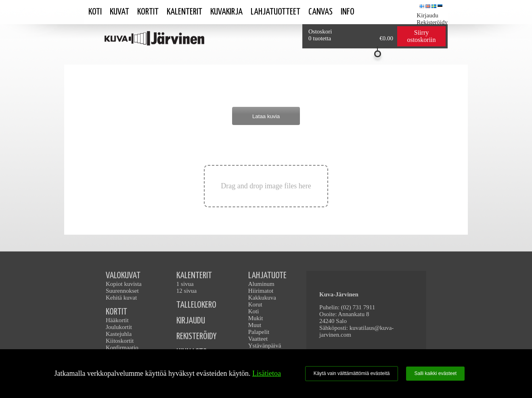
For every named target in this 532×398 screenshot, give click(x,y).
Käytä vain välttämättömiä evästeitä (352, 373)
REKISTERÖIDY (196, 337)
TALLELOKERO (196, 305)
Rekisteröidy (432, 22)
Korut (255, 304)
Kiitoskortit (120, 341)
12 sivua (186, 291)
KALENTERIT (194, 276)
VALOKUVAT (123, 276)
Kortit (148, 12)
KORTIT (116, 312)
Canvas (320, 12)
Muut (255, 325)
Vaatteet (258, 339)
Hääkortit (117, 320)
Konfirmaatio (122, 348)
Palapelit (259, 332)
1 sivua (185, 284)
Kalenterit (184, 12)
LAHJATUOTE (267, 276)
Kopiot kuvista (124, 284)
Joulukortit (119, 327)
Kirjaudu (427, 15)
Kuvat (119, 12)
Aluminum (261, 284)
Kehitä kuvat (121, 298)
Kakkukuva (262, 298)
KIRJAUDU (191, 321)
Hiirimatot (261, 291)
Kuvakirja (226, 12)
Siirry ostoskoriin (421, 36)
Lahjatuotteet (275, 12)
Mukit (256, 318)
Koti (95, 12)
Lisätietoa (267, 373)
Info (348, 12)
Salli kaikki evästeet (435, 373)
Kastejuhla (119, 334)
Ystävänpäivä (265, 346)
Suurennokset (122, 291)
